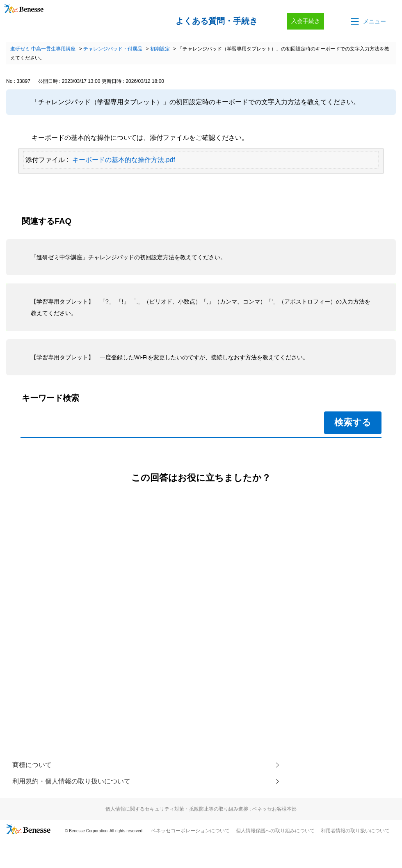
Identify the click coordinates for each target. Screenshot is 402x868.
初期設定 (160, 49)
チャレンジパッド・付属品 (113, 49)
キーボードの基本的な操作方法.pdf (124, 160)
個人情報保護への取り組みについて (275, 831)
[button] (368, 21)
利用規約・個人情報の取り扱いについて (71, 781)
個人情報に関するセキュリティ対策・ (201, 809)
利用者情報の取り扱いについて (355, 831)
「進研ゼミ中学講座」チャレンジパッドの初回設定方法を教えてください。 (128, 257)
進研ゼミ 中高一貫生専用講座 (43, 49)
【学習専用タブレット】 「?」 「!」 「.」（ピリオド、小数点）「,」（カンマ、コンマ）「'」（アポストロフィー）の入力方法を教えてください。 (201, 307)
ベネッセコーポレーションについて (190, 831)
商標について (32, 765)
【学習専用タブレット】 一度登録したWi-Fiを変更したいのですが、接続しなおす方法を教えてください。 (170, 357)
